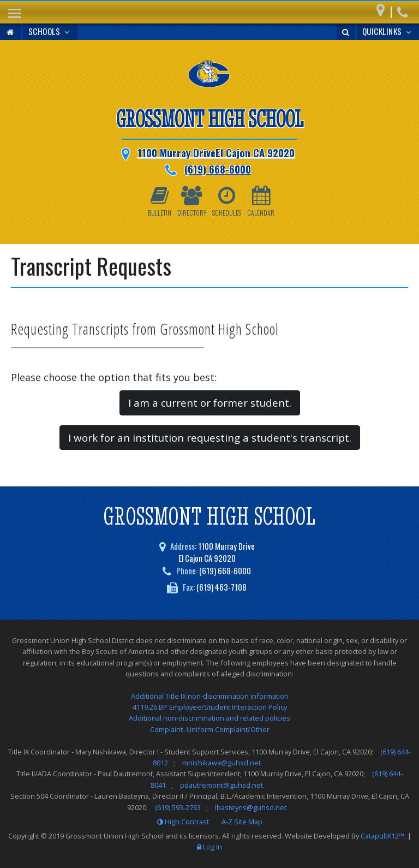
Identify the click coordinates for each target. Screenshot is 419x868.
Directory (192, 201)
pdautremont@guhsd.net (222, 785)
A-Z (242, 822)
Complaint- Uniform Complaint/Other (210, 729)
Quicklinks (388, 31)
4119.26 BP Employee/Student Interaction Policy (210, 707)
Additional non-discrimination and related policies (209, 718)
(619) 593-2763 (178, 807)
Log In (213, 847)
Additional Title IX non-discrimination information (210, 696)
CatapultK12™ (382, 836)
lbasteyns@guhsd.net (251, 807)
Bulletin (160, 201)
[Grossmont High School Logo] (209, 76)
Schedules (227, 201)
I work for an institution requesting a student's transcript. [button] (210, 438)
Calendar (261, 201)
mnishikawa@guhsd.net (222, 763)
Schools (50, 31)
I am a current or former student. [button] (210, 403)
